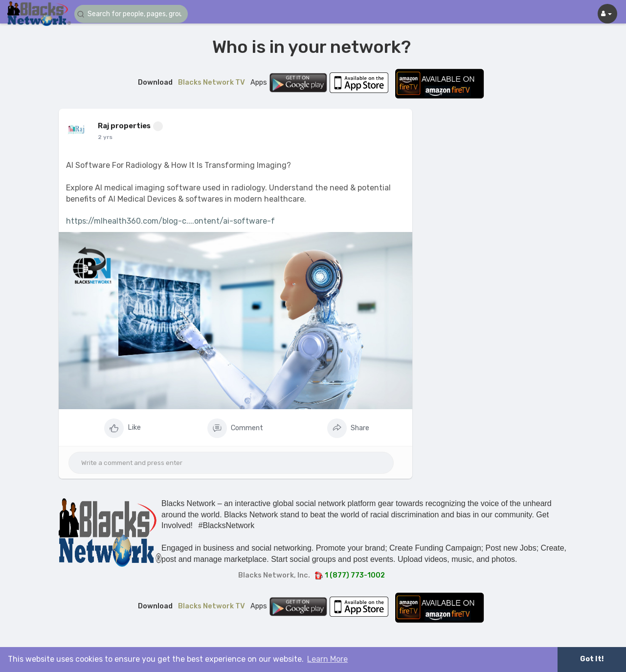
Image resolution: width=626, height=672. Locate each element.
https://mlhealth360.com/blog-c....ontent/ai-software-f (170, 221)
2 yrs (105, 137)
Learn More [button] (327, 659)
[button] (133, 14)
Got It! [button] (592, 659)
